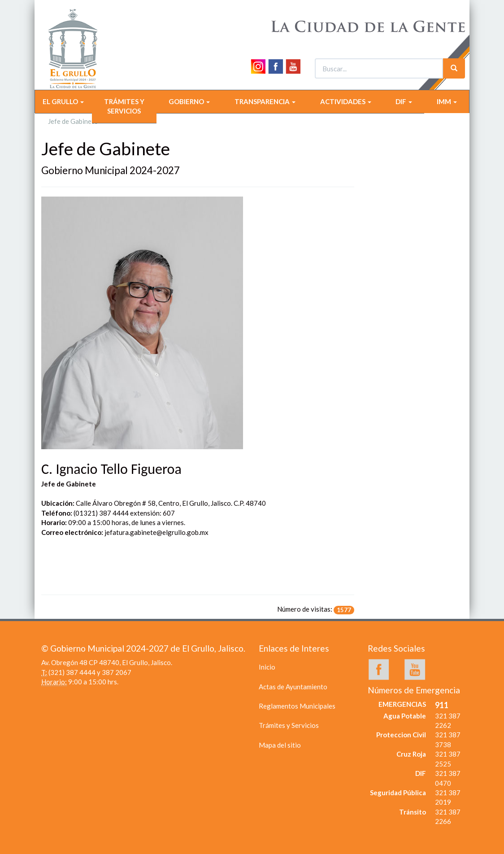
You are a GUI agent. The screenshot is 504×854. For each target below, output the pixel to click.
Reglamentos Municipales (297, 706)
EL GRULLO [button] (63, 101)
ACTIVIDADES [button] (346, 101)
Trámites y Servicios (289, 725)
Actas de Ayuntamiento (293, 687)
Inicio (267, 667)
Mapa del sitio (280, 745)
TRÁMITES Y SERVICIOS (124, 106)
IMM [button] (447, 101)
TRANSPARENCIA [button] (265, 101)
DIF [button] (404, 101)
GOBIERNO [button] (189, 101)
